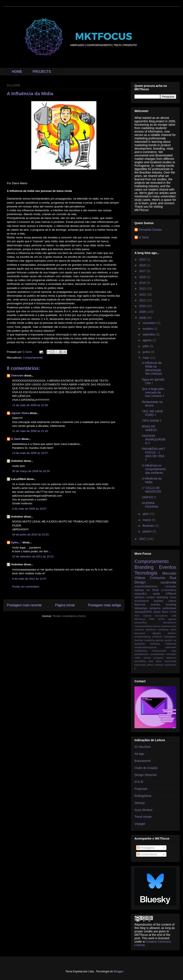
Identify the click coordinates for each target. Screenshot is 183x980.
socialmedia (168, 582)
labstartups (141, 608)
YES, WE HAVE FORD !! (152, 413)
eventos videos (165, 601)
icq (175, 640)
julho (146, 346)
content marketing (157, 597)
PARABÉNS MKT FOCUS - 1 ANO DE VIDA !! (153, 454)
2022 (143, 260)
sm (148, 590)
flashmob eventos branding (155, 605)
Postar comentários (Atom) (69, 616)
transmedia (170, 661)
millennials (171, 647)
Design (140, 582)
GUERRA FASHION (150, 505)
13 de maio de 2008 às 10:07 (30, 453)
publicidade (169, 608)
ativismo (139, 597)
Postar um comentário (26, 587)
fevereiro (149, 526)
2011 (143, 300)
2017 (143, 271)
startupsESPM (143, 612)
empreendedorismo (146, 586)
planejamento (142, 654)
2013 (143, 289)
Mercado (169, 573)
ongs (174, 651)
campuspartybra (143, 626)
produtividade (157, 654)
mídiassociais (159, 651)
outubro (148, 329)
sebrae (147, 658)
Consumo (157, 578)
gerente (160, 640)
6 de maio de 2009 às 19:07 (29, 509)
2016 (143, 277)
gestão (169, 640)
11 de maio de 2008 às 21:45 (30, 431)
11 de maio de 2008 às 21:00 (30, 405)
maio (146, 358)
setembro (149, 334)
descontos (140, 633)
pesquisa (155, 608)
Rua (173, 578)
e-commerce (169, 590)
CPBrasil (171, 594)
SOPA (161, 619)
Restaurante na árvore (152, 404)
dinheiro (172, 633)
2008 (143, 318)
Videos (140, 578)
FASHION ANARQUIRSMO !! (154, 439)
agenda (172, 619)
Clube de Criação (146, 768)
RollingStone (143, 796)
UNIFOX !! (149, 497)
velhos (150, 665)
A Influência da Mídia (152, 480)
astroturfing (140, 623)
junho (147, 352)
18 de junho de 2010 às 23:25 (30, 534)
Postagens (146, 848)
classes (156, 626)
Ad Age (139, 754)
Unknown (17, 376)
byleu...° (16, 542)
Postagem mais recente (24, 605)
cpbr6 (173, 630)
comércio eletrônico (145, 630)
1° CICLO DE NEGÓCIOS (152, 490)
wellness (159, 665)
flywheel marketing (145, 640)
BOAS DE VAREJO (149, 428)
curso (173, 597)
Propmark (141, 789)
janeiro (147, 531)
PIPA (152, 619)
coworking (163, 630)
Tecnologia (146, 573)
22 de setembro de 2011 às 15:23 (33, 556)
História (147, 616)
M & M (139, 782)
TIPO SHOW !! (152, 421)
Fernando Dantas (150, 230)
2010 (143, 306)
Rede (156, 590)
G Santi (16, 439)
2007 (143, 539)
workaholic (171, 665)
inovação (171, 586)
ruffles (138, 658)
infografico (141, 594)
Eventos (168, 567)
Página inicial (65, 605)
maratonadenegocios (146, 647)
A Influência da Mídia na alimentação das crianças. (152, 368)
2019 (143, 265)
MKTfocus (140, 619)
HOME (17, 72)
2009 (143, 312)
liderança (155, 644)
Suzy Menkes (143, 810)
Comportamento (33, 358)
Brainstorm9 (142, 761)
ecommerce (142, 601)
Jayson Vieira (20, 413)
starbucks (171, 658)
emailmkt (157, 637)
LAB (174, 616)
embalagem (170, 637)
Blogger (119, 971)
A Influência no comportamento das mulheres (154, 469)
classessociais (169, 626)
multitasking (141, 651)
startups (139, 590)
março (147, 520)
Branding (144, 567)
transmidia (140, 665)
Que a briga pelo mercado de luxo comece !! (153, 392)
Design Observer (146, 775)
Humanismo (162, 616)
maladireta (171, 644)
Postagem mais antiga (104, 605)
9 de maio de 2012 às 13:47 (29, 579)
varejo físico (160, 612)
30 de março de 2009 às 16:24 (31, 471)
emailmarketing (143, 637)
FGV (137, 616)
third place (155, 661)
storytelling (140, 661)
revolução (171, 654)
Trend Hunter (143, 817)
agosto (147, 340)
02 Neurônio (143, 747)
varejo (156, 594)
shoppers (159, 658)
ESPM (173, 612)
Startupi (140, 803)
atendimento (170, 623)
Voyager (140, 824)
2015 (143, 283)
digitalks (156, 633)
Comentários (147, 854)
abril (146, 514)
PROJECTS (42, 72)
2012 (143, 295)
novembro (150, 323)
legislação (140, 644)
